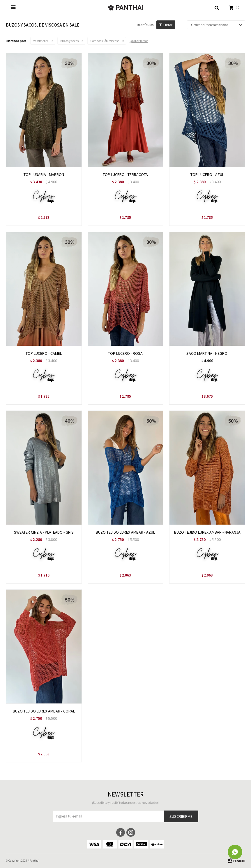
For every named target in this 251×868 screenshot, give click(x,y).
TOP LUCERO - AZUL (207, 174)
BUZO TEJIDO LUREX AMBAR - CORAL (44, 711)
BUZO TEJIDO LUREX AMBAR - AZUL (125, 532)
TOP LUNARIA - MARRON (44, 174)
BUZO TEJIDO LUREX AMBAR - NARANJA (207, 532)
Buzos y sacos (69, 41)
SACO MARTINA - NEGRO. (207, 353)
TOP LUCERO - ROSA (125, 353)
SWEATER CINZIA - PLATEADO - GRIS (44, 532)
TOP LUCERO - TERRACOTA (125, 174)
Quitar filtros (139, 41)
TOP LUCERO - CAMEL (44, 353)
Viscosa (105, 41)
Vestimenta (41, 41)
